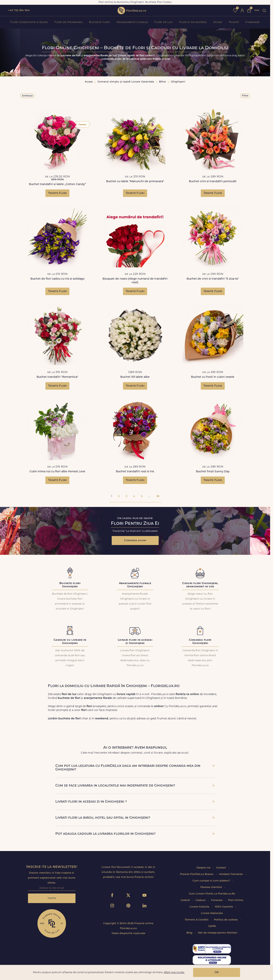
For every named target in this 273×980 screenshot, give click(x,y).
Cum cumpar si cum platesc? (212, 881)
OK (217, 972)
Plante (234, 22)
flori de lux (132, 11)
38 (158, 496)
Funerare (253, 22)
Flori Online (236, 900)
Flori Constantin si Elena (29, 22)
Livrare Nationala (212, 913)
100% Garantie (224, 907)
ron (257, 10)
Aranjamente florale (132, 22)
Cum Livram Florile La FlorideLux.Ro (212, 894)
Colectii (186, 900)
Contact (221, 868)
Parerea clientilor (212, 887)
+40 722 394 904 (19, 10)
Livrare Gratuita (200, 907)
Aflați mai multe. (174, 972)
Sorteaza (27, 96)
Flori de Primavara (68, 22)
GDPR (212, 926)
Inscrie (52, 898)
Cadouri (201, 900)
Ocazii (218, 22)
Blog (190, 933)
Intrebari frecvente (231, 874)
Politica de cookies (226, 920)
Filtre (245, 96)
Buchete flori (100, 22)
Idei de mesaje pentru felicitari (218, 933)
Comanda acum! (135, 541)
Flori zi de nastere (193, 22)
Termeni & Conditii (197, 920)
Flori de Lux (163, 22)
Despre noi (204, 868)
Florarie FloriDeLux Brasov (197, 874)
